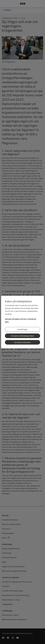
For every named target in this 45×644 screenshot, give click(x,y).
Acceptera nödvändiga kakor (22, 336)
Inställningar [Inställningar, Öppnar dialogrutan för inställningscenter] (22, 329)
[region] (22, 322)
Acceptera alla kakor (22, 342)
